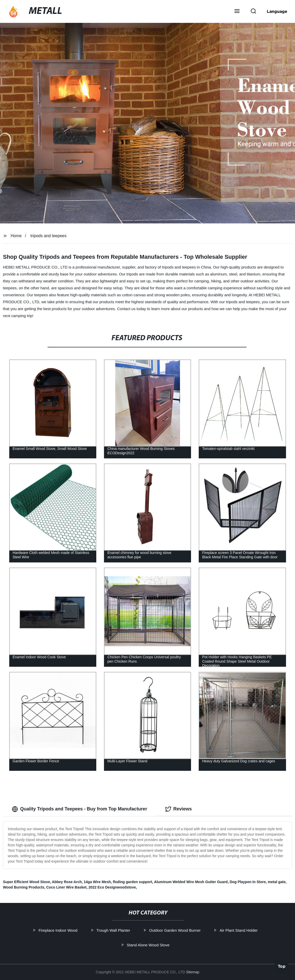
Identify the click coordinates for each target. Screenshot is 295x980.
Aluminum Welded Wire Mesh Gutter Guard (191, 882)
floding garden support (133, 882)
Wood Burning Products (23, 887)
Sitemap (193, 972)
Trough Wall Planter (114, 930)
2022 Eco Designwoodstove (112, 887)
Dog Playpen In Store (248, 882)
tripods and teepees (48, 236)
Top (282, 965)
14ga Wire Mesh (97, 882)
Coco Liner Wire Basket (66, 887)
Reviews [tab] (178, 809)
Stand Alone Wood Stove (149, 945)
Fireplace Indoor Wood (59, 930)
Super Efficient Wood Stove (26, 882)
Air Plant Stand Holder (240, 930)
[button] (237, 12)
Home (16, 236)
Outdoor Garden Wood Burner (176, 930)
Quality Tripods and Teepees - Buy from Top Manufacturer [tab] (79, 809)
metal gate (277, 882)
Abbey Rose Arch (67, 882)
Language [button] (277, 11)
